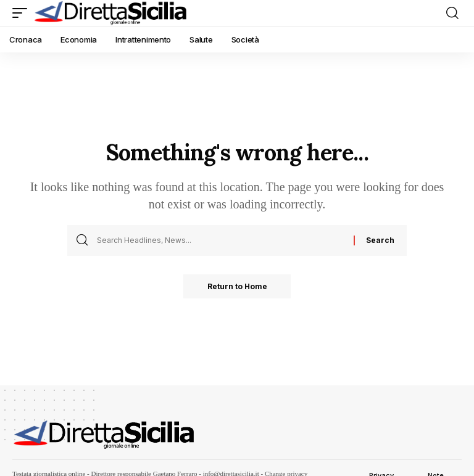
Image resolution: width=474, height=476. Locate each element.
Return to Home (237, 286)
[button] (23, 13)
